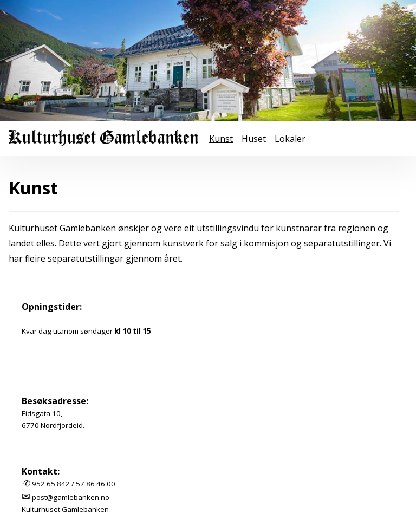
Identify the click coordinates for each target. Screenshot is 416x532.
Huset (254, 139)
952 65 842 (51, 484)
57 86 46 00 (96, 484)
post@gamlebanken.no (71, 497)
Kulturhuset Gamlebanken (65, 509)
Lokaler (290, 139)
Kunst (221, 139)
